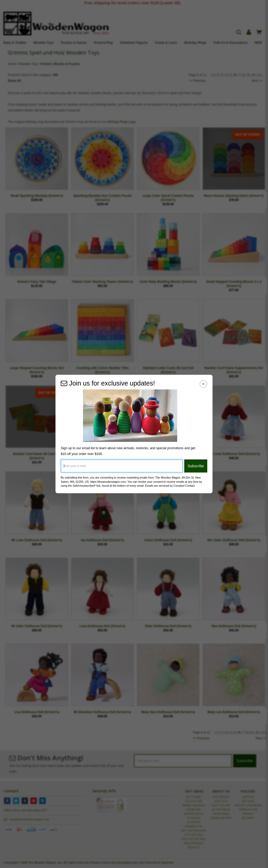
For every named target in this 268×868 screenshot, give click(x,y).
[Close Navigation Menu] (203, 384)
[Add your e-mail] (122, 466)
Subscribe (196, 466)
